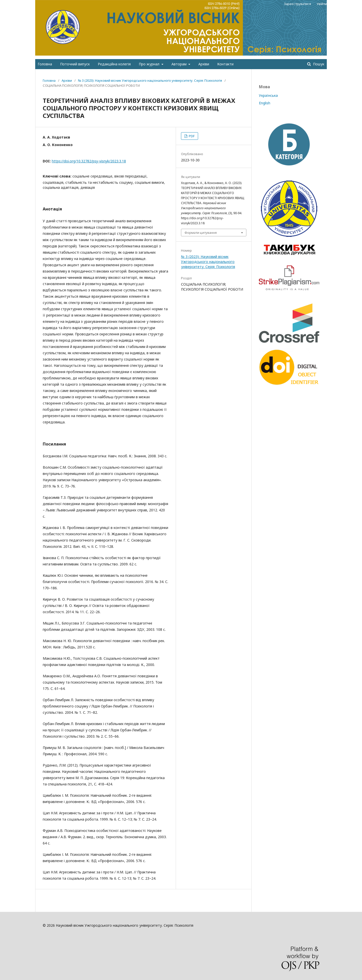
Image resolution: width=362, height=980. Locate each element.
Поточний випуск (75, 64)
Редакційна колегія (114, 64)
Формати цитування (201, 233)
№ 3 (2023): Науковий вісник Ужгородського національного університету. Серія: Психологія (150, 80)
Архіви (204, 64)
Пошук (318, 64)
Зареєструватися (298, 4)
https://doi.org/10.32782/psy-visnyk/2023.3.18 (89, 161)
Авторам (179, 64)
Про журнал (150, 64)
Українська (268, 95)
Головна (45, 64)
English (265, 103)
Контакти (225, 64)
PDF (191, 136)
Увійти (322, 4)
